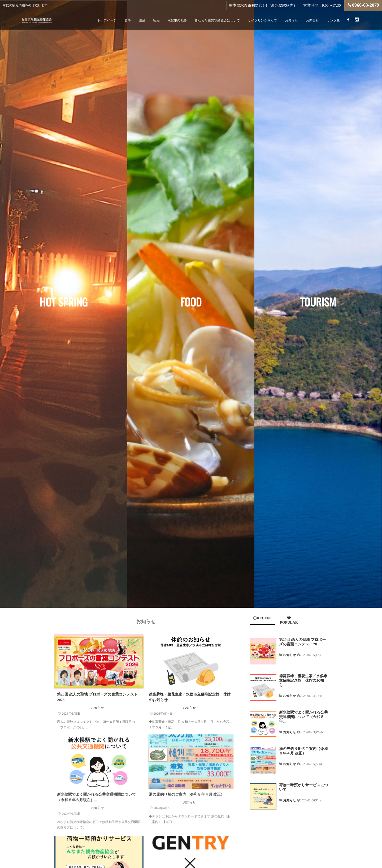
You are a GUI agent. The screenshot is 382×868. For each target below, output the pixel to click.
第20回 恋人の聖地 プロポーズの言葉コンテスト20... (302, 642)
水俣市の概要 (177, 20)
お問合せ (313, 20)
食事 (128, 20)
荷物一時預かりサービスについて (303, 788)
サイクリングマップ (262, 20)
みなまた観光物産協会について (217, 20)
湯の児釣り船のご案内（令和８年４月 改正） (187, 788)
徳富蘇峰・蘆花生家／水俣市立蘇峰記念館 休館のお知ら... (303, 681)
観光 (157, 20)
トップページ (107, 20)
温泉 (142, 20)
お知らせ (292, 20)
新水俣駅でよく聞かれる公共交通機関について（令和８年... (303, 717)
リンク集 (333, 20)
